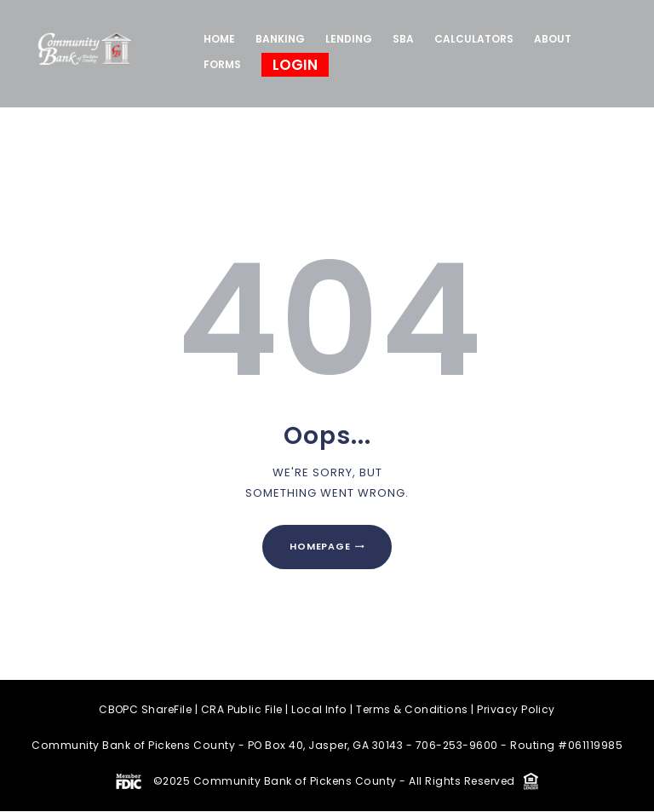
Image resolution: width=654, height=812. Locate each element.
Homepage (320, 547)
